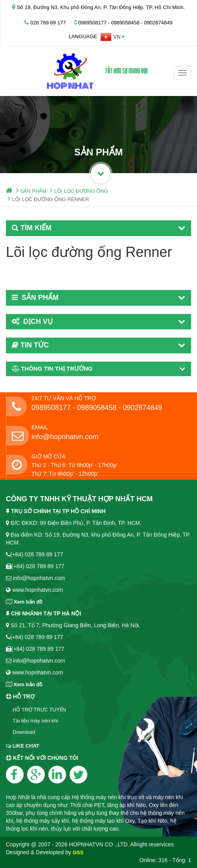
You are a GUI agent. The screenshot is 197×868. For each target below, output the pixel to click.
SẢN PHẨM (34, 191)
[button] (113, 37)
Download (24, 732)
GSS (78, 852)
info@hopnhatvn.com (65, 437)
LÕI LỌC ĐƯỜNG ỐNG (81, 191)
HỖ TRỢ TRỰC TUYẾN (39, 710)
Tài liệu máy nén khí (35, 721)
